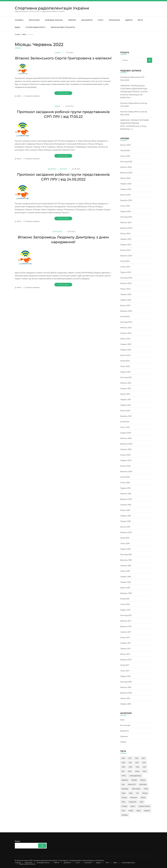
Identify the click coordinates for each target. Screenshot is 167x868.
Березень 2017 (126, 660)
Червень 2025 (126, 184)
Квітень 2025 (125, 195)
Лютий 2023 (125, 317)
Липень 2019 (125, 510)
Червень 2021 (126, 400)
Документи (87, 20)
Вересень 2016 (126, 693)
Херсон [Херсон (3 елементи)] (133, 806)
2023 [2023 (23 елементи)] (144, 763)
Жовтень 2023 (126, 283)
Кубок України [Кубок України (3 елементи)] (136, 789)
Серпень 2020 (126, 449)
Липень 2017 (125, 638)
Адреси (129, 20)
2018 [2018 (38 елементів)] (137, 758)
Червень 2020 (126, 460)
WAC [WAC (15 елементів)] (145, 771)
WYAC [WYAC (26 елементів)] (124, 776)
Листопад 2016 (126, 682)
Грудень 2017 (125, 610)
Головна (19, 20)
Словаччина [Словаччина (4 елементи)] (132, 802)
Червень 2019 (126, 516)
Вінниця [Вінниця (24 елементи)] (143, 780)
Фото (140, 20)
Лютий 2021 (125, 422)
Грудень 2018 (125, 549)
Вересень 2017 (126, 626)
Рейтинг (72, 20)
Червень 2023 (126, 294)
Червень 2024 (126, 239)
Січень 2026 (125, 156)
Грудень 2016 (125, 676)
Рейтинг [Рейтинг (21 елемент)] (143, 797)
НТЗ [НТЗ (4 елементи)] (137, 793)
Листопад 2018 (126, 555)
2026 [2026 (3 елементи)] (137, 767)
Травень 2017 (126, 649)
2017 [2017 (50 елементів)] (130, 758)
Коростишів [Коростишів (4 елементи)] (143, 784)
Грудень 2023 (126, 272)
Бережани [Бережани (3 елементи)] (125, 780)
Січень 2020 (125, 483)
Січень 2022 (125, 366)
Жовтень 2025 (126, 167)
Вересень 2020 (126, 444)
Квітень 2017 (125, 654)
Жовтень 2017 (126, 621)
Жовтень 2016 (126, 687)
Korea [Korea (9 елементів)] (137, 771)
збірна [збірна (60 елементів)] (139, 811)
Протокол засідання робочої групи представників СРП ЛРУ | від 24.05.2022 (63, 182)
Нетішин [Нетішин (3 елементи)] (145, 793)
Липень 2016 (125, 698)
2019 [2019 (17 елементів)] (143, 758)
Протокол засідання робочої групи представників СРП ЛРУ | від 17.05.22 (63, 119)
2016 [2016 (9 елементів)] (123, 758)
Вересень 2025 (126, 173)
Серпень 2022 (126, 333)
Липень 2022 (125, 339)
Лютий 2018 (125, 599)
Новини (58, 53)
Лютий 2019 (125, 538)
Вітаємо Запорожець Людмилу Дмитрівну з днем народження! (63, 244)
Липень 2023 (125, 289)
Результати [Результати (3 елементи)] (134, 797)
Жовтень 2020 (126, 438)
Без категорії (57, 236)
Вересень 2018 (126, 560)
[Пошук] (42, 846)
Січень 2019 (125, 543)
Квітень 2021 (125, 411)
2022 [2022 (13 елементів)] (137, 763)
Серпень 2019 (126, 505)
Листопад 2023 (126, 278)
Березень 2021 (126, 416)
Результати (34, 20)
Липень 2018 (125, 571)
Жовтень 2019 (126, 494)
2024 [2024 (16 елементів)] (123, 767)
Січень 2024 (125, 267)
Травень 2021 (125, 405)
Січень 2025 (125, 206)
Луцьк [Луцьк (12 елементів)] (124, 793)
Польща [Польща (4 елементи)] (124, 797)
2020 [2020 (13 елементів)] (123, 763)
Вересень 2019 (126, 499)
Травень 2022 (126, 350)
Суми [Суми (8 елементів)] (141, 802)
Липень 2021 (125, 394)
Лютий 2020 (125, 477)
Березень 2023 (126, 311)
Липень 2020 (125, 455)
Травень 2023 (126, 300)
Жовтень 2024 (126, 222)
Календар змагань (54, 20)
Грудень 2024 (126, 211)
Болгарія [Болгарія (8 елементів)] (134, 780)
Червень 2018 (126, 577)
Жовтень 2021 (126, 383)
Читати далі (63, 98)
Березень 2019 (126, 532)
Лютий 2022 (125, 361)
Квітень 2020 (125, 466)
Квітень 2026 (125, 145)
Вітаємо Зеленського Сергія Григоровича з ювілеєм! (63, 60)
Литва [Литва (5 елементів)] (146, 789)
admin (19, 101)
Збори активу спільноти (63, 27)
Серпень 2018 (126, 566)
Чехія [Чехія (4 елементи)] (123, 811)
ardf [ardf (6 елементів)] (144, 767)
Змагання (63, 174)
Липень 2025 (125, 178)
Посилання (114, 20)
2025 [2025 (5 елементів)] (130, 767)
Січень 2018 (125, 604)
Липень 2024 (125, 234)
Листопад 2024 (126, 217)
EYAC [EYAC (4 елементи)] (130, 771)
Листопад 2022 (126, 322)
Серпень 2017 (126, 632)
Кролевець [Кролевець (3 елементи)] (125, 789)
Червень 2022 (126, 344)
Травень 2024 (126, 245)
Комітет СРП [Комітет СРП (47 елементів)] (132, 784)
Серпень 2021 (126, 389)
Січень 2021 (125, 427)
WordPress (100, 860)
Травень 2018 (126, 582)
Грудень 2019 (125, 488)
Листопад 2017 (126, 615)
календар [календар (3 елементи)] (125, 815)
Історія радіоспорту (35, 27)
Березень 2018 (126, 593)
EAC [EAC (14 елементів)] (123, 771)
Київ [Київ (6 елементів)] (123, 784)
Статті (101, 20)
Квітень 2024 (125, 250)
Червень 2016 (126, 704)
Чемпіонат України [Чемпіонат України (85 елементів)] (144, 806)
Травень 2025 (126, 189)
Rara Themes (83, 860)
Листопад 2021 (126, 377)
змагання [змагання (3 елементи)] (147, 811)
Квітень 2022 (125, 355)
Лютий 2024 (125, 261)
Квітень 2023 (125, 305)
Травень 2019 (125, 521)
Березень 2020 (126, 472)
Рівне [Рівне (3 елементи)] (123, 802)
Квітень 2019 (125, 527)
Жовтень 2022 (126, 328)
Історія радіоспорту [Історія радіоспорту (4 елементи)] (135, 776)
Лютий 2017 (125, 665)
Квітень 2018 (125, 588)
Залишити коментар (33, 101)
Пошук (17, 841)
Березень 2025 (126, 200)
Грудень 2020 (126, 433)
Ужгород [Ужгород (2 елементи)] (124, 806)
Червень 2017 (126, 643)
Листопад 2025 (126, 162)
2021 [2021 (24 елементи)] (130, 763)
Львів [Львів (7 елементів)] (131, 793)
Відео (18, 27)
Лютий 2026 (125, 151)
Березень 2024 (126, 256)
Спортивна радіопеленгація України (52, 8)
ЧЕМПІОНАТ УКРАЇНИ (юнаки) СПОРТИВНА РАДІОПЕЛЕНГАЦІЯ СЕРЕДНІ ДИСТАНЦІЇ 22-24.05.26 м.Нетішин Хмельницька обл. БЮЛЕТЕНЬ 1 (134, 92)
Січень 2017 (125, 671)
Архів (122, 720)
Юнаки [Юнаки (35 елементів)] (131, 811)
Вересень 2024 (126, 228)
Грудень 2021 (125, 372)
